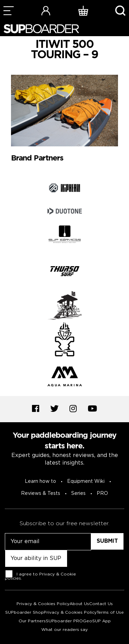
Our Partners (32, 621)
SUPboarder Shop (24, 612)
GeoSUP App (97, 621)
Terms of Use (110, 612)
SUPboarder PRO (64, 621)
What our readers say (64, 630)
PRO (102, 494)
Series (78, 494)
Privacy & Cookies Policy (43, 604)
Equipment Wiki (86, 481)
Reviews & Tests (41, 494)
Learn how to (40, 481)
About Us (79, 604)
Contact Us (101, 604)
